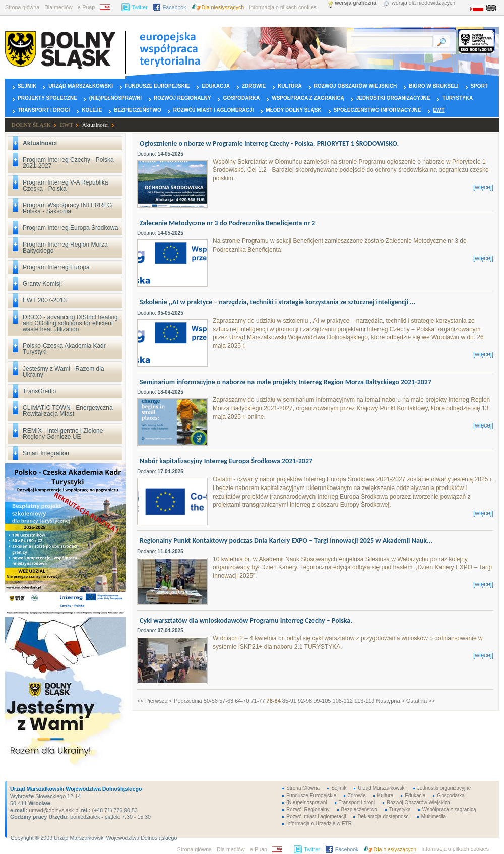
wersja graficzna (356, 3)
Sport (479, 86)
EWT (438, 110)
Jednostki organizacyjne (393, 98)
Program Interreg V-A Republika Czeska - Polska (65, 186)
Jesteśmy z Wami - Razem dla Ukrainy (64, 372)
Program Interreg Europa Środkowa (70, 228)
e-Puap (86, 7)
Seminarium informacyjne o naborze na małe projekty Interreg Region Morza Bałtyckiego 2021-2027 (286, 382)
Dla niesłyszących (223, 7)
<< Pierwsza (152, 701)
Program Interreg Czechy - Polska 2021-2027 (68, 163)
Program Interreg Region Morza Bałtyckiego (65, 248)
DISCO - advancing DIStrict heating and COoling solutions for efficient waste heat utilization (70, 323)
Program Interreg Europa (56, 267)
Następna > (390, 701)
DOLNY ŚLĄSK (31, 125)
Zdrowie (254, 86)
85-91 (289, 701)
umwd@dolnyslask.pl (53, 810)
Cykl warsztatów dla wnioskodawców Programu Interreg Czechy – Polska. (246, 620)
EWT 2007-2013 (45, 300)
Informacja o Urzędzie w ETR (319, 823)
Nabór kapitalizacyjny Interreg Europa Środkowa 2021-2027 (226, 461)
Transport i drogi (44, 110)
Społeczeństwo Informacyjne (377, 110)
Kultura (290, 86)
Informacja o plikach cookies (283, 7)
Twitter (139, 7)
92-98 (305, 701)
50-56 (211, 701)
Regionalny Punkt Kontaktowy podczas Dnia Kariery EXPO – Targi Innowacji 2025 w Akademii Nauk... (286, 541)
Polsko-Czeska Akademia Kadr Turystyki (64, 349)
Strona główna (22, 7)
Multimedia (433, 816)
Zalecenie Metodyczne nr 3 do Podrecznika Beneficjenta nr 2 (227, 223)
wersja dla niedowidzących (423, 3)
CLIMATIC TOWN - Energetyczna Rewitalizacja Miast (68, 411)
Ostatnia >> (421, 701)
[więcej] (483, 187)
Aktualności (96, 125)
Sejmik (27, 86)
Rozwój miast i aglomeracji (214, 110)
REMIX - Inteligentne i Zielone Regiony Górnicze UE (63, 434)
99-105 (322, 701)
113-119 (364, 701)
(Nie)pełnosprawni (115, 98)
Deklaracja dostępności (383, 816)
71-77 (258, 701)
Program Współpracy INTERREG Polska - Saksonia (67, 208)
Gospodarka (241, 98)
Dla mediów (58, 7)
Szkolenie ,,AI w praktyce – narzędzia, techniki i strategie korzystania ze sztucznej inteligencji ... (277, 302)
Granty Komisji (42, 284)
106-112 (343, 701)
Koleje (92, 110)
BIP (108, 7)
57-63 (226, 701)
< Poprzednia (186, 701)
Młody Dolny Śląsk (293, 110)
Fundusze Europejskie (157, 86)
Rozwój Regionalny (182, 98)
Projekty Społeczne (47, 98)
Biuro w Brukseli (433, 86)
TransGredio (39, 391)
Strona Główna (303, 788)
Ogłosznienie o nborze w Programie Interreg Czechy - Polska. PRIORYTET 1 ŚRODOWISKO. (269, 143)
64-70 (242, 701)
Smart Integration (46, 453)
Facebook (175, 7)
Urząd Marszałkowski (81, 86)
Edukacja (216, 86)
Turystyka (457, 98)
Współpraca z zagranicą (308, 98)
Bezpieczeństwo (137, 110)
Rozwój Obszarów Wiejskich (355, 86)
